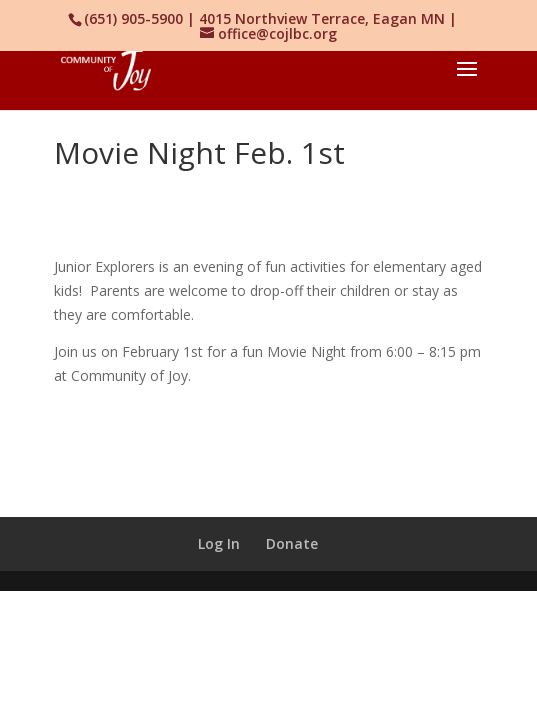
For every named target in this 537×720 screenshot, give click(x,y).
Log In (219, 543)
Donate (292, 543)
